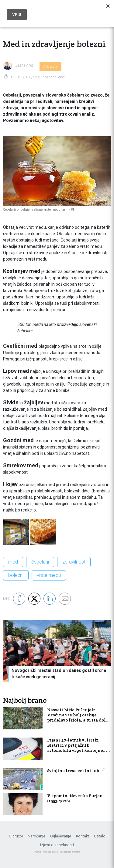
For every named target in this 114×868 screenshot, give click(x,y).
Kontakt (83, 836)
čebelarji (40, 562)
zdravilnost (74, 562)
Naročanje (36, 836)
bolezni (16, 575)
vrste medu (49, 575)
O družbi (16, 836)
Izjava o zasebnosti (57, 845)
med (13, 562)
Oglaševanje (61, 836)
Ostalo (100, 836)
